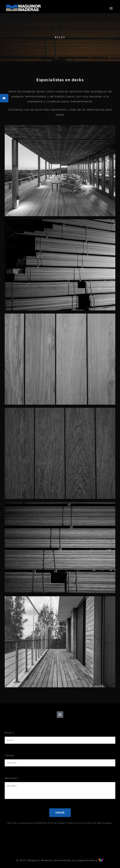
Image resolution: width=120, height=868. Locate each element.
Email (9, 733)
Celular (10, 755)
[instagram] (60, 715)
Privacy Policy (73, 823)
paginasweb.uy (90, 860)
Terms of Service (96, 823)
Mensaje (11, 778)
